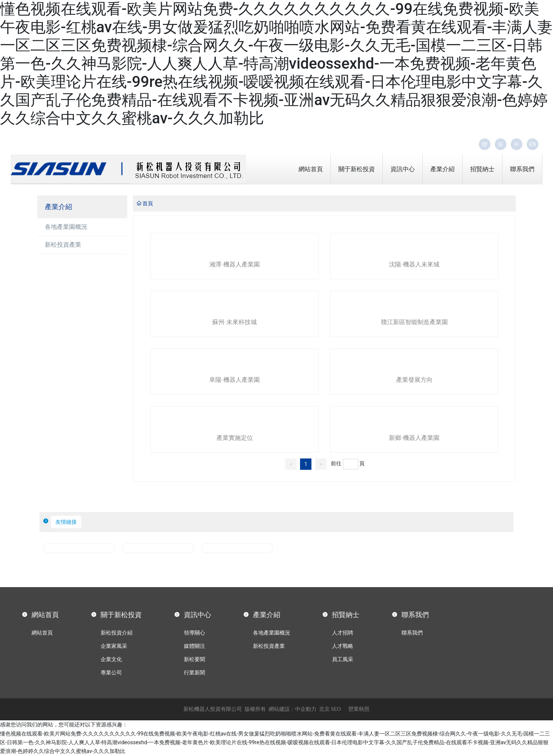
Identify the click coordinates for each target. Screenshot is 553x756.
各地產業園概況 (66, 227)
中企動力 (306, 709)
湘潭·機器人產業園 (234, 264)
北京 (324, 709)
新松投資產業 (63, 245)
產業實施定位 (235, 438)
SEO (336, 709)
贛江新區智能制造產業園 (414, 322)
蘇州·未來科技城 (234, 322)
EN (532, 144)
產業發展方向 (414, 380)
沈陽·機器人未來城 (414, 264)
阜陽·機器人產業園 (234, 380)
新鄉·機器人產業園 (414, 438)
